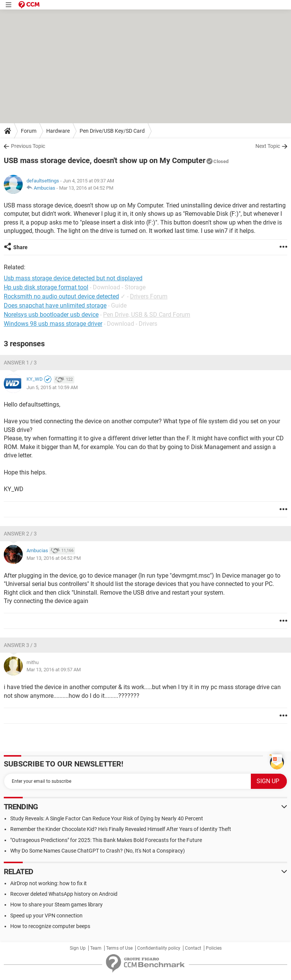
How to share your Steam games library (56, 905)
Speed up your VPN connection (46, 916)
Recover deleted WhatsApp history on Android (64, 894)
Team (96, 948)
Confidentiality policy (159, 948)
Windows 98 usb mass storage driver (53, 324)
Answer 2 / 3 (20, 534)
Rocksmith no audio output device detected (61, 296)
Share (20, 247)
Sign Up (78, 948)
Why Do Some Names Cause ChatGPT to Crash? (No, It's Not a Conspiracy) (98, 851)
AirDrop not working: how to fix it (48, 883)
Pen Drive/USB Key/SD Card (112, 131)
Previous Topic (28, 146)
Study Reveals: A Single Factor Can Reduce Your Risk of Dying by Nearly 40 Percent (107, 818)
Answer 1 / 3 (20, 363)
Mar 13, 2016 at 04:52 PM (86, 188)
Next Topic (268, 146)
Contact (193, 948)
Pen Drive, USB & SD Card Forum (147, 315)
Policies (214, 948)
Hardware (58, 131)
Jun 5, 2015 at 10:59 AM (52, 387)
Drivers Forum (149, 296)
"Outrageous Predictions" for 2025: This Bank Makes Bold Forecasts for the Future (106, 840)
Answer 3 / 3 (20, 645)
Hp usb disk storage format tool (46, 287)
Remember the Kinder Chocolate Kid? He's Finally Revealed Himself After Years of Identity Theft (121, 829)
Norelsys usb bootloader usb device (51, 315)
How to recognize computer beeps (50, 926)
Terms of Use (119, 948)
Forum (29, 131)
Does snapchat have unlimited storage (55, 305)
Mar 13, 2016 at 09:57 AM (54, 670)
